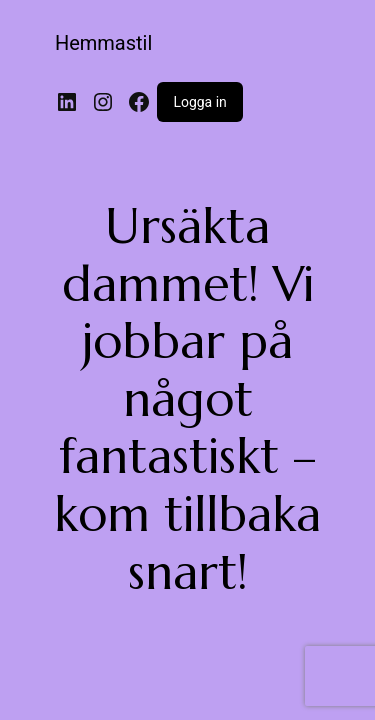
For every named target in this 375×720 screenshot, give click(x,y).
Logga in (199, 102)
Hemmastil (103, 43)
